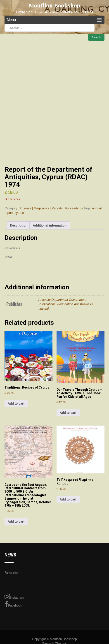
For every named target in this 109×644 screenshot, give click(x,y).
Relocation (12, 572)
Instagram (14, 596)
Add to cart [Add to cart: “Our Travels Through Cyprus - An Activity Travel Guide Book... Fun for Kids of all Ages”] (68, 413)
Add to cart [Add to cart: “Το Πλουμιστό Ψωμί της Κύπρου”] (68, 499)
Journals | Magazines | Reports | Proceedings (51, 208)
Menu (11, 20)
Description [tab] (19, 225)
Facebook (13, 604)
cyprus (19, 213)
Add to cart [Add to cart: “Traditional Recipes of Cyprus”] (16, 403)
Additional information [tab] (50, 225)
